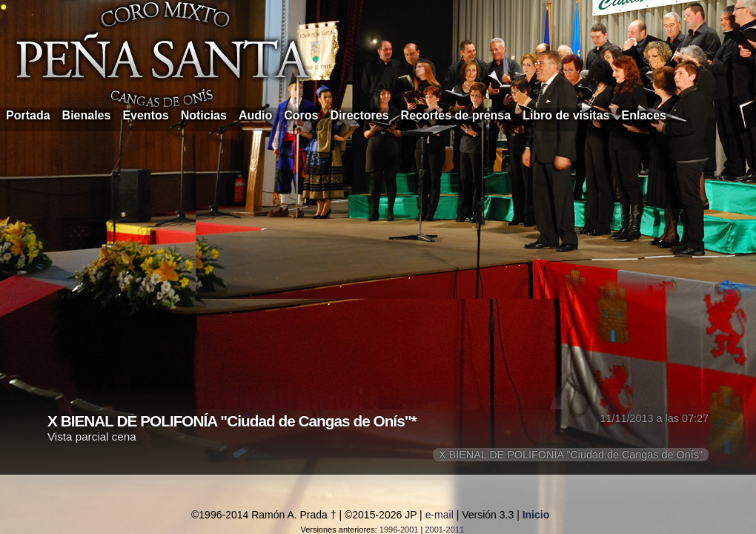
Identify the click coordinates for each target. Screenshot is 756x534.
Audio (255, 115)
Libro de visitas (566, 115)
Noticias (204, 115)
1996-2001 (399, 530)
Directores (359, 115)
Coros (301, 115)
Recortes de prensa (456, 115)
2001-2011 (444, 530)
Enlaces (644, 115)
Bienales (87, 115)
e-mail (440, 515)
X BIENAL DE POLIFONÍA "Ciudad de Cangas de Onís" (571, 455)
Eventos (145, 115)
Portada (28, 115)
